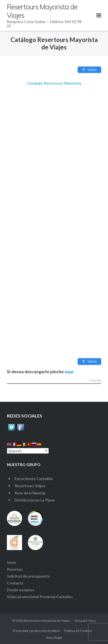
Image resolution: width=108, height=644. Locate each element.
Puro (92, 621)
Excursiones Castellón (34, 479)
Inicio (12, 562)
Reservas (15, 569)
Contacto (15, 583)
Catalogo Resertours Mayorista (54, 83)
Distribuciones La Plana (35, 500)
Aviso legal (54, 638)
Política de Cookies (78, 631)
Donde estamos (21, 590)
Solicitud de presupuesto (29, 576)
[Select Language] (28, 451)
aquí (69, 371)
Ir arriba (95, 380)
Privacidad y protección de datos (36, 631)
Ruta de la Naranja (30, 493)
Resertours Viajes (30, 486)
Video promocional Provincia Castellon (40, 597)
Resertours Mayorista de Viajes (47, 621)
